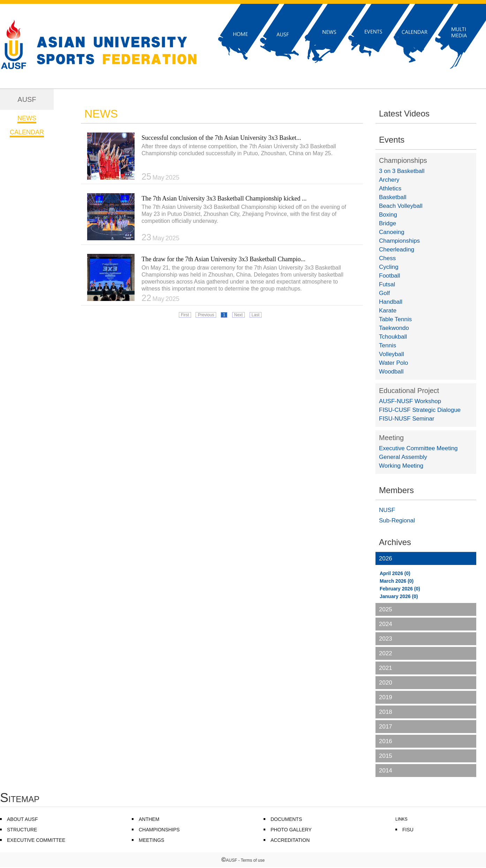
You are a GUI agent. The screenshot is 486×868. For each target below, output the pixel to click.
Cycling (389, 267)
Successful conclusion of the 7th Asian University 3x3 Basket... (221, 138)
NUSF (387, 510)
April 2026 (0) (395, 573)
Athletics (390, 188)
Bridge (388, 223)
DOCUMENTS (286, 819)
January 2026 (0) (399, 596)
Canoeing (392, 232)
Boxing (388, 215)
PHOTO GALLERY (291, 830)
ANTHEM (149, 819)
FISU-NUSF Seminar (407, 419)
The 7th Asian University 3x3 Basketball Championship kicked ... (224, 198)
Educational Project (409, 391)
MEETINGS (151, 840)
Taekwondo (394, 328)
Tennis (388, 345)
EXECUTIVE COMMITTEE (36, 840)
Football (389, 276)
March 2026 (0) (397, 581)
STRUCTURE (22, 830)
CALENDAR (27, 132)
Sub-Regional (397, 520)
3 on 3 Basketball (402, 171)
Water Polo (393, 363)
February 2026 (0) (400, 589)
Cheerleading (397, 250)
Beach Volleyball (401, 206)
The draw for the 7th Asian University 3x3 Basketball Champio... (223, 259)
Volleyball (392, 354)
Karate (388, 311)
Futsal (387, 284)
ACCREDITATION (290, 840)
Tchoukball (393, 337)
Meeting (391, 438)
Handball (391, 302)
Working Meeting (401, 466)
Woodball (391, 372)
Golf (384, 293)
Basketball (393, 197)
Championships (403, 160)
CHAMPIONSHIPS (159, 830)
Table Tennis (395, 319)
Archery (389, 180)
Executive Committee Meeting (418, 448)
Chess (387, 258)
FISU (408, 830)
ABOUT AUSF (22, 819)
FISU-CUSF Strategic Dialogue (420, 410)
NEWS (27, 118)
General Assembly (403, 457)
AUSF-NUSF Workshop (410, 401)
